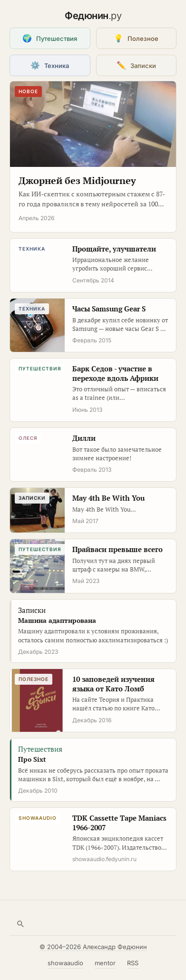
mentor (105, 963)
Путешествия (50, 38)
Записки (136, 65)
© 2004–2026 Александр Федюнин (93, 947)
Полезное (136, 38)
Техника (50, 65)
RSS (133, 963)
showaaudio (65, 963)
